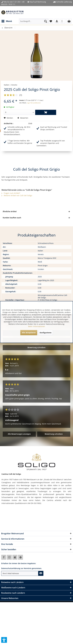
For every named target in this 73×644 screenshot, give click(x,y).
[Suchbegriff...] (34, 21)
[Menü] (7, 21)
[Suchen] (46, 21)
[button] (4, 640)
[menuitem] (7, 21)
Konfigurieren (46, 333)
